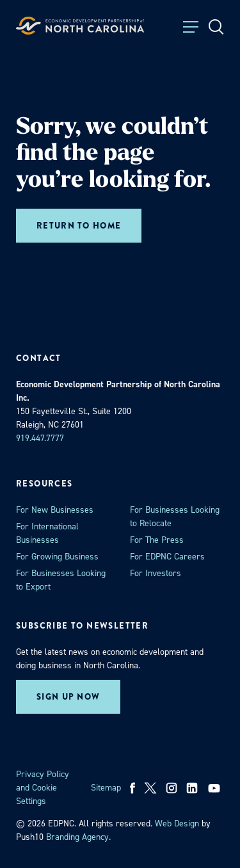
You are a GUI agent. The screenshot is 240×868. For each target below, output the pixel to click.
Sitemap (106, 788)
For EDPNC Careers (167, 557)
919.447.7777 (40, 438)
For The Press (157, 540)
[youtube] (215, 788)
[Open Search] (216, 27)
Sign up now (68, 697)
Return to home (79, 226)
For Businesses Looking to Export (61, 580)
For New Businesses (55, 510)
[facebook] (133, 788)
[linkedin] (192, 788)
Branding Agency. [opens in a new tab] (78, 837)
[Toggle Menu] (191, 27)
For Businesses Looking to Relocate (175, 517)
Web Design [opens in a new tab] (177, 824)
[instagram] (172, 788)
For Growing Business (57, 557)
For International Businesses (47, 533)
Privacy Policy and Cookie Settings (43, 788)
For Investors (156, 573)
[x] (150, 788)
